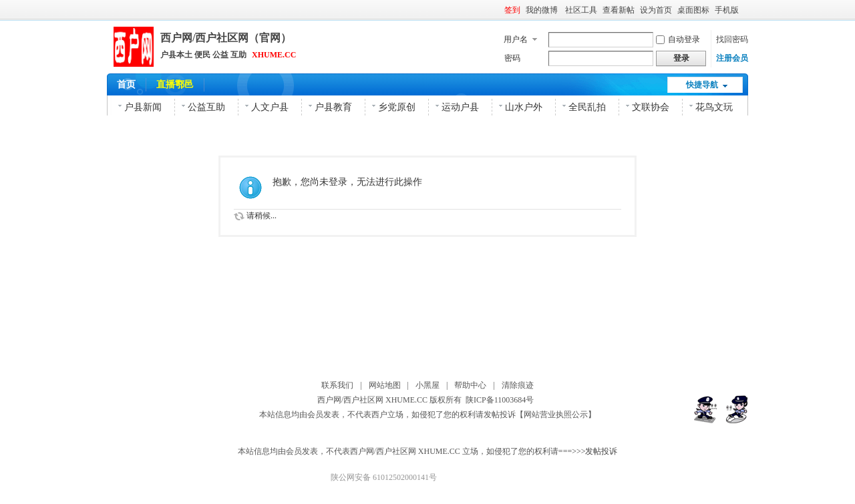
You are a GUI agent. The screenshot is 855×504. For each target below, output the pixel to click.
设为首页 (656, 10)
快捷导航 (702, 85)
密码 (512, 58)
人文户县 (270, 107)
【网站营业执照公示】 (556, 415)
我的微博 (543, 10)
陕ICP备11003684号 (502, 400)
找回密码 (732, 39)
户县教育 (333, 107)
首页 (126, 84)
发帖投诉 (500, 415)
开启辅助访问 (745, 9)
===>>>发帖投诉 (588, 451)
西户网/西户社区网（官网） (226, 38)
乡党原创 (397, 107)
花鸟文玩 (714, 107)
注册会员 (732, 58)
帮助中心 (470, 385)
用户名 (516, 39)
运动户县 (460, 107)
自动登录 (678, 39)
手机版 (727, 10)
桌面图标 (693, 10)
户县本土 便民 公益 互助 (203, 55)
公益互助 (206, 107)
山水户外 (524, 107)
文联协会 (651, 107)
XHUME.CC (274, 55)
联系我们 (337, 385)
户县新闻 (143, 107)
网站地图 (385, 385)
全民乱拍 (587, 107)
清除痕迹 (518, 385)
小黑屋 (427, 385)
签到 (512, 10)
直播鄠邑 (175, 84)
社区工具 (581, 10)
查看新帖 (619, 10)
